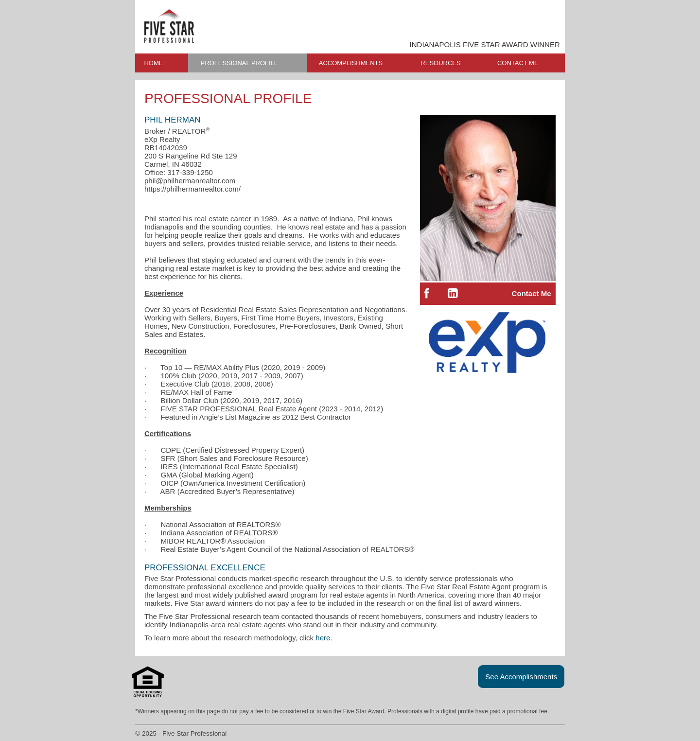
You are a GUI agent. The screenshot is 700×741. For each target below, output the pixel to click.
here (323, 638)
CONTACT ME (518, 63)
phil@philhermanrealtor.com (190, 181)
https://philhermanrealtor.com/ (192, 189)
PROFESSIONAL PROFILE (240, 63)
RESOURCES (440, 63)
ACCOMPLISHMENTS (351, 63)
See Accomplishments (521, 677)
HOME (153, 63)
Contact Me (532, 293)
